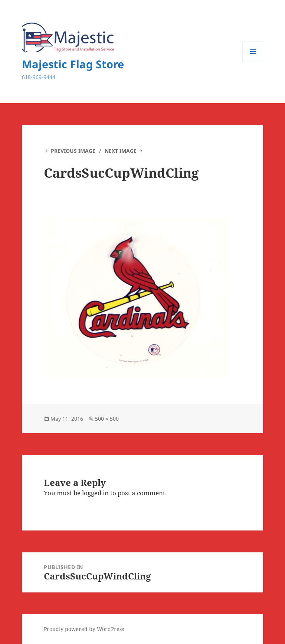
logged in (95, 493)
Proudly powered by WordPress (84, 629)
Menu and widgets (253, 62)
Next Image (121, 151)
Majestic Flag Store (73, 64)
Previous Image (73, 151)
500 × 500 (107, 419)
